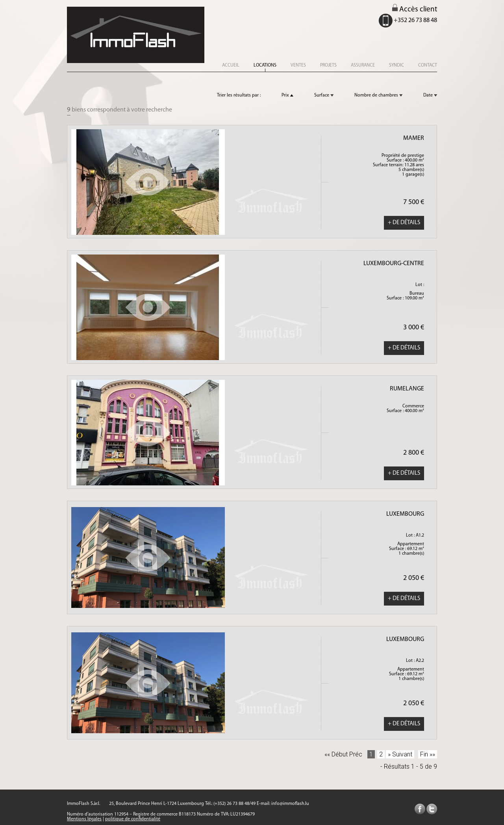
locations (265, 65)
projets (328, 65)
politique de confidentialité (133, 819)
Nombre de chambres (378, 95)
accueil (231, 65)
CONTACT (428, 65)
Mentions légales (84, 819)
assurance (363, 65)
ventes (298, 65)
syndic (397, 65)
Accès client (415, 10)
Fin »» (428, 754)
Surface (324, 95)
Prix (287, 95)
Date (430, 95)
